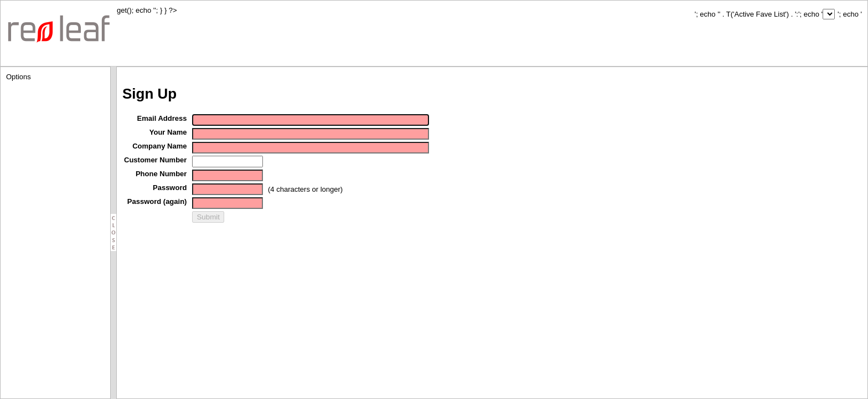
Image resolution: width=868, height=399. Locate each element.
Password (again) (157, 201)
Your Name (168, 132)
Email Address (162, 118)
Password (170, 188)
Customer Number (155, 160)
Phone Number (161, 174)
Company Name (159, 146)
